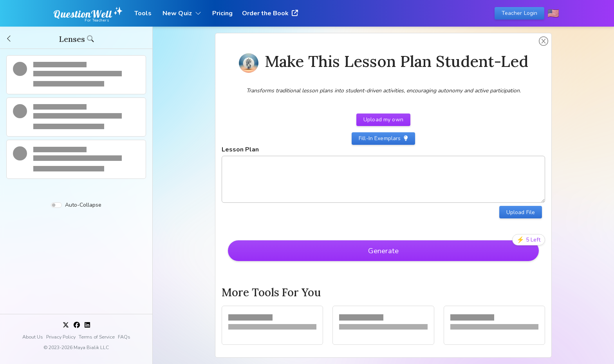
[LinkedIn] (87, 325)
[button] (9, 39)
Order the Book (270, 13)
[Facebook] (77, 325)
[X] (66, 325)
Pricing (222, 13)
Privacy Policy (61, 337)
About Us (33, 337)
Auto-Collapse (76, 205)
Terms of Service (97, 337)
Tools (143, 13)
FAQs (124, 337)
